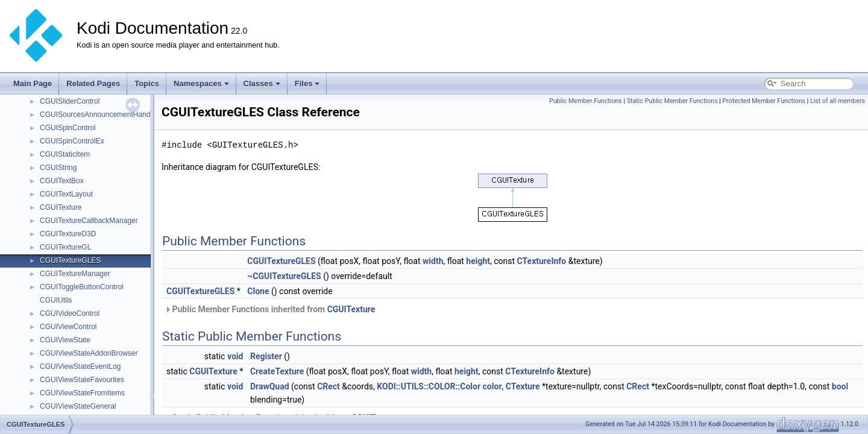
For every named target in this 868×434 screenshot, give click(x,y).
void (235, 356)
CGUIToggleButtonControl (82, 287)
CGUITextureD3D (68, 234)
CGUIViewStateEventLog (80, 366)
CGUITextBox (62, 181)
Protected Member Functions (764, 101)
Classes (262, 83)
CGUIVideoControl (70, 313)
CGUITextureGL (65, 247)
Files (307, 83)
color (492, 386)
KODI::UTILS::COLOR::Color (429, 386)
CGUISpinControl (68, 128)
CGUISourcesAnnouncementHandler (99, 115)
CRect (329, 386)
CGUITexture (61, 207)
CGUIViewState (65, 340)
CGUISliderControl (70, 101)
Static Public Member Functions (672, 101)
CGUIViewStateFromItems (82, 393)
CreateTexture (277, 371)
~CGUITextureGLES (284, 276)
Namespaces (201, 83)
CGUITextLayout (66, 194)
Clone (258, 291)
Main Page (33, 83)
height (478, 261)
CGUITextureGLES (70, 260)
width (433, 261)
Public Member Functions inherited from (270, 309)
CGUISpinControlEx (72, 141)
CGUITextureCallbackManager (89, 221)
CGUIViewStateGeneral (78, 406)
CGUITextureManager (75, 274)
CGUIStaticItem (65, 154)
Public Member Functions (586, 101)
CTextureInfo (542, 261)
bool (840, 386)
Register (266, 356)
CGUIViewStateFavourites (82, 380)
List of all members (838, 101)
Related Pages (93, 83)
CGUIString (58, 168)
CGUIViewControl (68, 327)
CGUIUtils (56, 300)
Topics (147, 83)
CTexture (523, 386)
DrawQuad (270, 386)
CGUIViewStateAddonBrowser (89, 353)
